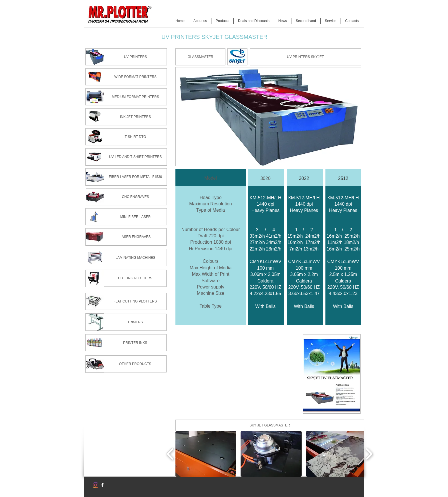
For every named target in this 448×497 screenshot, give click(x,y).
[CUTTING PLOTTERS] (135, 278)
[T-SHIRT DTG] (135, 137)
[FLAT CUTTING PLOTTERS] (135, 301)
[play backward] (170, 454)
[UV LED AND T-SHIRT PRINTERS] (135, 157)
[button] (200, 57)
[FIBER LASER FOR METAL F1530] (135, 177)
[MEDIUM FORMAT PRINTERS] (135, 97)
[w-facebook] (102, 485)
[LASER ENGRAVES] (135, 237)
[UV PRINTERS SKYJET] (305, 57)
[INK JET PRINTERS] (135, 117)
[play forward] (369, 454)
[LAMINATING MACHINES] (135, 258)
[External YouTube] (237, 374)
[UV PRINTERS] (135, 57)
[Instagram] (96, 485)
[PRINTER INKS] (135, 343)
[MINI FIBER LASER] (135, 217)
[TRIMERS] (135, 322)
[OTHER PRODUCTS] (135, 364)
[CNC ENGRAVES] (135, 197)
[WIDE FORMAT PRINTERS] (135, 77)
